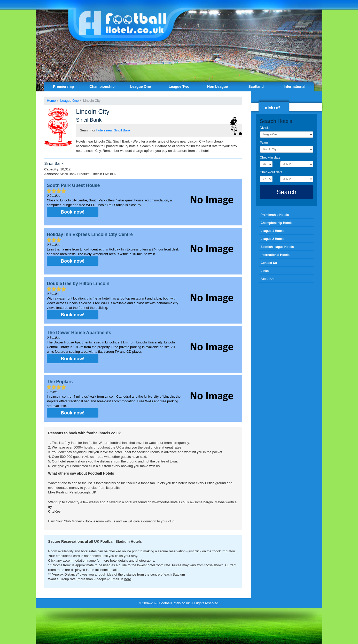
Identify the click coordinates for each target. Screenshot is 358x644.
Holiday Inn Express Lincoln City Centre (90, 234)
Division (266, 128)
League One (141, 87)
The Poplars (60, 382)
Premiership (63, 87)
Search (286, 192)
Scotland (256, 87)
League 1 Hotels (273, 231)
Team (264, 142)
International (294, 87)
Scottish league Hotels (277, 247)
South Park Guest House (73, 185)
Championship (102, 87)
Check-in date (270, 157)
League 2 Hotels (273, 239)
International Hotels (275, 255)
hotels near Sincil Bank (113, 130)
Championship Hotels (277, 223)
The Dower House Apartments (79, 333)
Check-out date (271, 172)
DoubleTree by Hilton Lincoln (78, 284)
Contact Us (269, 263)
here (128, 579)
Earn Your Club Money (65, 521)
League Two (179, 87)
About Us (267, 279)
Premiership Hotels (275, 215)
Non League (217, 87)
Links (265, 271)
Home (51, 101)
